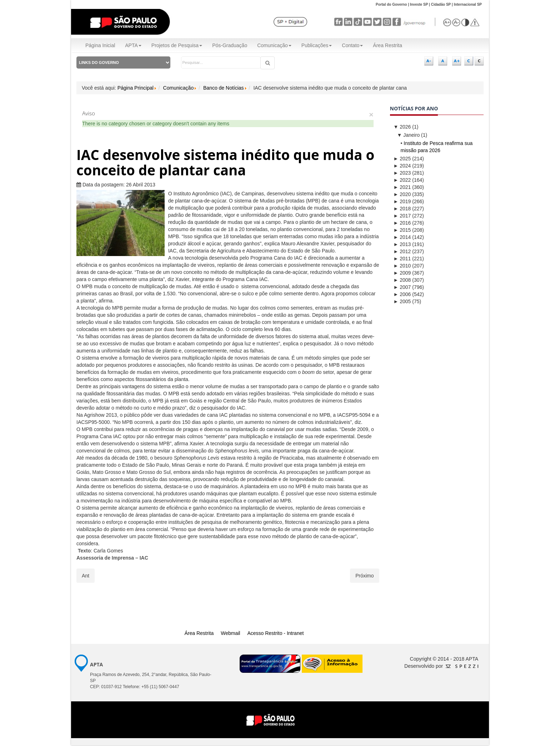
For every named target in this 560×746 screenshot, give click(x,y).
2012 (402, 251)
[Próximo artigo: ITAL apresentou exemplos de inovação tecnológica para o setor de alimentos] (364, 576)
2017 (402, 216)
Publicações (317, 45)
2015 (402, 230)
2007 (402, 287)
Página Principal (136, 88)
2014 (402, 237)
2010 (402, 266)
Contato (352, 45)
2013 (402, 244)
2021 (402, 187)
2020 (402, 194)
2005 (402, 301)
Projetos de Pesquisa (177, 45)
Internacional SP (468, 4)
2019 (402, 201)
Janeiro (409, 135)
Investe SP (419, 4)
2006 (402, 294)
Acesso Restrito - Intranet (275, 633)
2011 (402, 259)
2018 (402, 209)
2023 (402, 173)
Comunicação (274, 45)
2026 (402, 127)
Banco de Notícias (224, 88)
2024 (402, 166)
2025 (402, 159)
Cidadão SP (441, 4)
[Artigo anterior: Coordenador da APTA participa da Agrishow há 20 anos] (86, 576)
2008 (402, 280)
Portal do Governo (391, 4)
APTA (133, 45)
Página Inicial (100, 45)
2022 (402, 180)
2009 (402, 273)
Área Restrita (387, 45)
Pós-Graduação (230, 45)
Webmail (230, 633)
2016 (402, 223)
